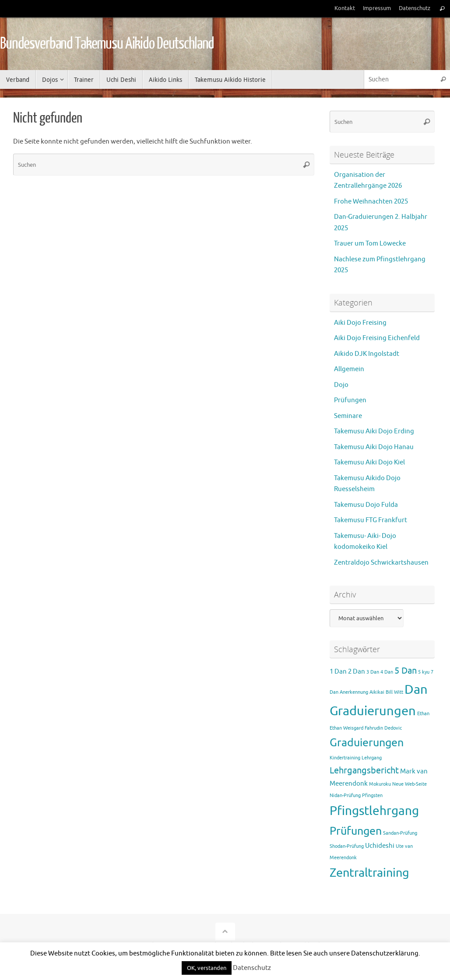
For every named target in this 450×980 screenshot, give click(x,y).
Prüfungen (350, 400)
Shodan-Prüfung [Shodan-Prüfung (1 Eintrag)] (347, 846)
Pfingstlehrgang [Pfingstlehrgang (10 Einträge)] (374, 811)
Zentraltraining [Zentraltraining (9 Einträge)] (369, 873)
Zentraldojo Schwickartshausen (381, 563)
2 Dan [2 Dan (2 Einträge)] (357, 672)
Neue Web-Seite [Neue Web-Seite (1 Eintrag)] (410, 784)
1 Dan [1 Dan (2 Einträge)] (338, 672)
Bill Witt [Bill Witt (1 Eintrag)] (394, 692)
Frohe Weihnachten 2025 (371, 202)
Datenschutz (415, 8)
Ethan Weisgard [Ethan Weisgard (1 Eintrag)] (346, 728)
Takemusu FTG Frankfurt (371, 520)
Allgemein (349, 369)
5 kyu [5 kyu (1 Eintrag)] (424, 672)
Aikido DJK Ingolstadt (367, 354)
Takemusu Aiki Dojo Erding (374, 431)
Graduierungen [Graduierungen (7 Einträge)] (367, 743)
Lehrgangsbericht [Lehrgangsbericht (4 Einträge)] (364, 771)
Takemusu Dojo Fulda (366, 505)
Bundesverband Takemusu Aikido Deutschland (107, 44)
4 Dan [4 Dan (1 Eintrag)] (387, 672)
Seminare (348, 416)
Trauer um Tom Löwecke (370, 244)
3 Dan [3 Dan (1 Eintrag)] (373, 672)
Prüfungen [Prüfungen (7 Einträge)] (356, 831)
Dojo (341, 385)
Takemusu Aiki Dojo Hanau (374, 447)
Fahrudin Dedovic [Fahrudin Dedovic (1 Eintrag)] (383, 728)
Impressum (377, 8)
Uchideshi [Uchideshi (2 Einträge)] (380, 846)
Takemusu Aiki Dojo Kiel (369, 462)
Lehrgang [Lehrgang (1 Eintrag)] (372, 758)
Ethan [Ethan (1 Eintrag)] (423, 714)
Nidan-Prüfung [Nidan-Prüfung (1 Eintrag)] (345, 796)
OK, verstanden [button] (207, 968)
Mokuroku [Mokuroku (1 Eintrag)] (380, 784)
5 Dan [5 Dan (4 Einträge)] (406, 671)
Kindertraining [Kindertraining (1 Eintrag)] (345, 758)
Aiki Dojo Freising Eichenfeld (377, 338)
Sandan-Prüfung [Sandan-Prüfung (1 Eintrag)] (400, 833)
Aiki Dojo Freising (360, 323)
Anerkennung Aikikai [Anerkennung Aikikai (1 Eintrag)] (362, 692)
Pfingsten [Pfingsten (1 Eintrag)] (372, 796)
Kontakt (345, 8)
